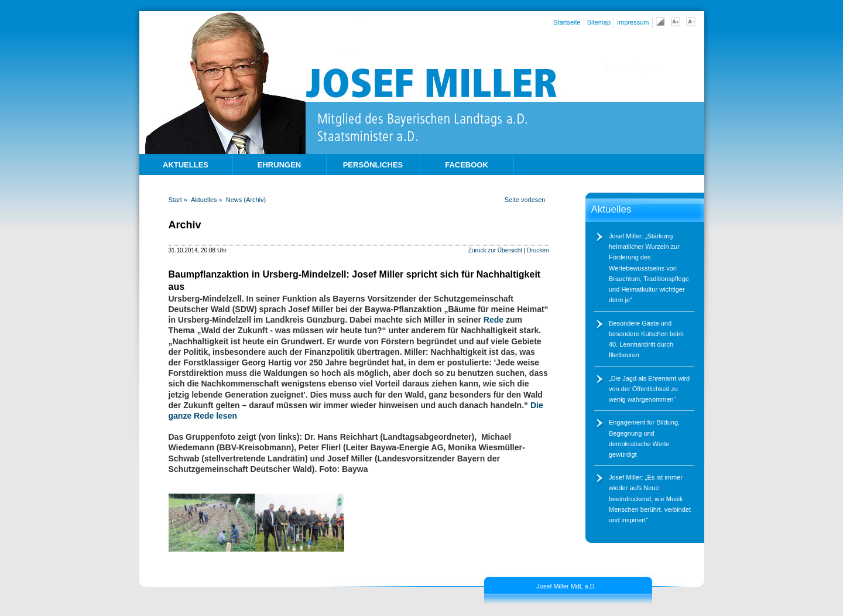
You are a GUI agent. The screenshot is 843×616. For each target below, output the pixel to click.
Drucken (538, 250)
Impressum (633, 22)
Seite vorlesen (525, 200)
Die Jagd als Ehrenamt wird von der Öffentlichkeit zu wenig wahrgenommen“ (649, 389)
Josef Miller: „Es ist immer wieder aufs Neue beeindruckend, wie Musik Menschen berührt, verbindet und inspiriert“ (650, 499)
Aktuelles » (207, 200)
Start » (178, 200)
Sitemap (599, 22)
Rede (495, 320)
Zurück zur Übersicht (495, 250)
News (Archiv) (246, 200)
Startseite (567, 22)
